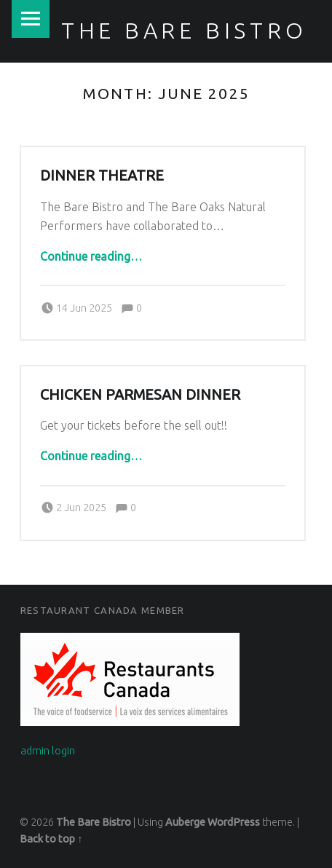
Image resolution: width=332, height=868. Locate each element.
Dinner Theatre (102, 175)
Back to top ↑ (51, 839)
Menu (31, 19)
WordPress (234, 822)
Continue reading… (91, 256)
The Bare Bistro (184, 31)
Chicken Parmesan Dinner (140, 395)
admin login (48, 751)
